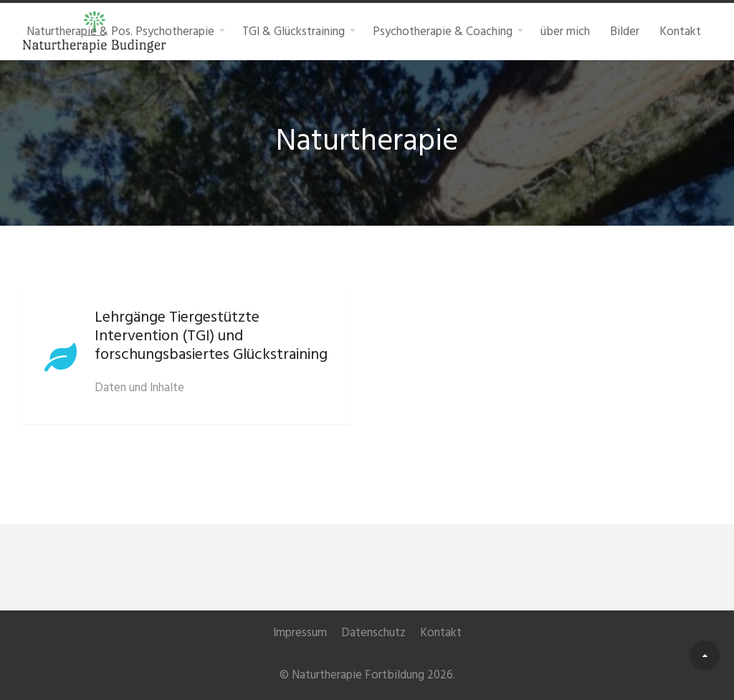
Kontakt (680, 31)
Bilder (625, 31)
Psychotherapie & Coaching (443, 31)
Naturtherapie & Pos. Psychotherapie (120, 31)
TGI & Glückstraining (294, 31)
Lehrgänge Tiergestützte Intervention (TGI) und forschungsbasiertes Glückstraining (211, 336)
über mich (565, 31)
